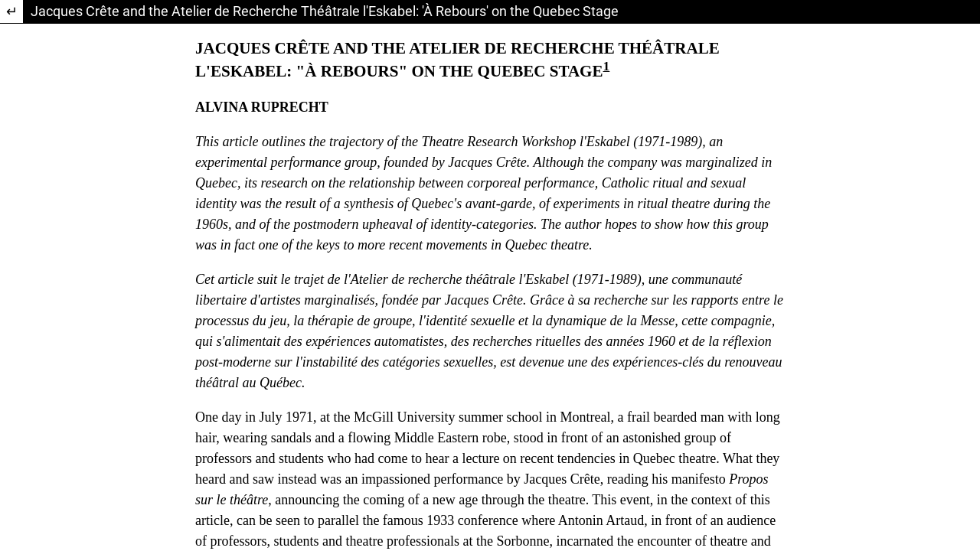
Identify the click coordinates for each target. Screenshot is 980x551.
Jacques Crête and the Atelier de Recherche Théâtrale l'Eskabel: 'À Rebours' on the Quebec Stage (325, 11)
